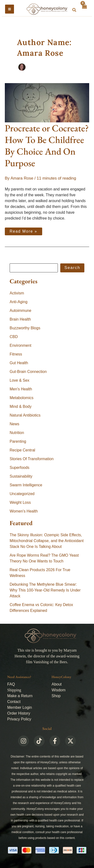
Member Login (20, 707)
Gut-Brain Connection (28, 372)
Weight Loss (20, 502)
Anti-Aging (19, 302)
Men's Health (21, 389)
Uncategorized (22, 494)
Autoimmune (20, 311)
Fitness (16, 354)
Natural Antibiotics (25, 415)
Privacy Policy (19, 719)
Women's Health (24, 511)
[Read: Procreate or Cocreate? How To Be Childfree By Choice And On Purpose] (47, 103)
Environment (20, 345)
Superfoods (20, 468)
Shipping (14, 690)
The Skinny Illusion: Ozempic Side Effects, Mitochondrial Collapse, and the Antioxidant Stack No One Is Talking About (47, 541)
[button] (74, 10)
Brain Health (20, 319)
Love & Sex (20, 380)
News (14, 424)
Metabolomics (22, 398)
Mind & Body (21, 406)
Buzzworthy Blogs (25, 328)
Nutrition (17, 433)
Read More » (23, 230)
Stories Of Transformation (32, 459)
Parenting (18, 441)
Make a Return (20, 696)
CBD (14, 337)
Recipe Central (22, 450)
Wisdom (59, 690)
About (57, 684)
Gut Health (19, 363)
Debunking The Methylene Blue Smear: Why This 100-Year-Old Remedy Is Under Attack (45, 590)
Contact (14, 702)
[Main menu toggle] (10, 9)
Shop (56, 696)
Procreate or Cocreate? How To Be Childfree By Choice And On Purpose (47, 146)
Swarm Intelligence (26, 485)
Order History (19, 713)
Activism (17, 293)
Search (72, 268)
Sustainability (21, 476)
